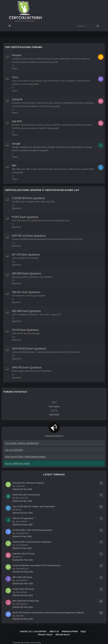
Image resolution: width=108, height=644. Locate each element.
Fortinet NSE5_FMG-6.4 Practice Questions (32, 530)
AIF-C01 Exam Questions (26, 255)
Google (16, 144)
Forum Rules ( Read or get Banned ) (22, 443)
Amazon (17, 55)
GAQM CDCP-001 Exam (23, 589)
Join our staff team (14, 450)
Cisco (15, 77)
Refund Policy (63, 635)
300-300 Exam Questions (26, 311)
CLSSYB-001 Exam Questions (28, 198)
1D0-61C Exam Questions (26, 292)
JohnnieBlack (22, 545)
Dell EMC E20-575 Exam (24, 554)
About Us (54, 632)
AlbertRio (20, 616)
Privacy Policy (45, 635)
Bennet (19, 557)
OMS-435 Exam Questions (27, 367)
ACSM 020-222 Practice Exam (26, 495)
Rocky (18, 510)
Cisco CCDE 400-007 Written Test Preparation (34, 506)
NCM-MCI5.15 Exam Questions (29, 349)
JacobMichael (22, 533)
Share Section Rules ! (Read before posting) (25, 457)
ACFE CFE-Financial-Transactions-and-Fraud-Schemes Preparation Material (48, 613)
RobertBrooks (22, 569)
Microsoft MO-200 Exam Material (28, 483)
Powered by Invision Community (27, 643)
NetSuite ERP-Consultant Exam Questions (32, 542)
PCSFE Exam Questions (25, 217)
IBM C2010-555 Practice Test (26, 601)
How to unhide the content (17, 463)
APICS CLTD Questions (23, 518)
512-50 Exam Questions (25, 330)
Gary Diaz (20, 486)
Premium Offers (70, 632)
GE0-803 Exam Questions (26, 273)
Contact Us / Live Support (33, 632)
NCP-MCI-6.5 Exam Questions (29, 236)
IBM (14, 166)
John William (22, 521)
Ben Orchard (21, 498)
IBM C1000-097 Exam (22, 577)
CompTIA (17, 99)
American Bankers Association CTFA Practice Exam (37, 565)
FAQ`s (83, 632)
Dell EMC (17, 121)
